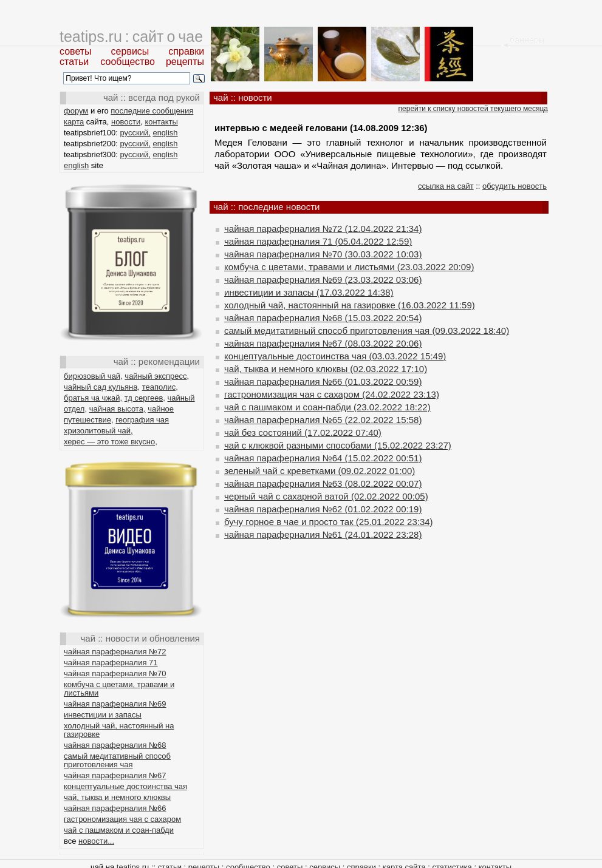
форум (76, 111)
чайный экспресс (156, 376)
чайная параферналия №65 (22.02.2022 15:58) (323, 420)
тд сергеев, (145, 398)
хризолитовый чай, (98, 431)
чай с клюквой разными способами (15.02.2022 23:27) (338, 445)
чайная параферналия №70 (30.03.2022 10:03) (323, 254)
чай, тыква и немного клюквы (117, 797)
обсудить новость (515, 186)
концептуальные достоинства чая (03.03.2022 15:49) (335, 356)
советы (76, 51)
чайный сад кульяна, (102, 387)
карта (74, 122)
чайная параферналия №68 (115, 745)
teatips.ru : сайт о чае (131, 36)
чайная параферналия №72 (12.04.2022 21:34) (323, 229)
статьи (74, 62)
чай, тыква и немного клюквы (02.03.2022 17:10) (326, 369)
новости (126, 122)
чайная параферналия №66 (115, 808)
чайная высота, (118, 409)
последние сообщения (152, 111)
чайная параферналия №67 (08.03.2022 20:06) (323, 343)
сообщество (128, 62)
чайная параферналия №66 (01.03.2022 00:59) (323, 381)
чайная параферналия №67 (115, 775)
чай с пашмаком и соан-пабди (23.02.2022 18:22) (327, 407)
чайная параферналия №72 (115, 652)
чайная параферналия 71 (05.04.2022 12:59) (318, 241)
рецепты (185, 62)
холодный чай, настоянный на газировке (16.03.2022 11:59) (350, 305)
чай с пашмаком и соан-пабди (119, 830)
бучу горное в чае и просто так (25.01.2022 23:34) (329, 522)
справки (186, 51)
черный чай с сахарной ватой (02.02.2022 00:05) (326, 496)
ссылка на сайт (446, 186)
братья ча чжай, (93, 398)
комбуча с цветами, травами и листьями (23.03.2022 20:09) (349, 267)
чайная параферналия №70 (115, 673)
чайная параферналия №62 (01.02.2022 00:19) (323, 509)
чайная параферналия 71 (111, 663)
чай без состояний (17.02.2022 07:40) (303, 432)
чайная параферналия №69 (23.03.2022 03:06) (323, 280)
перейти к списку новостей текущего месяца (473, 109)
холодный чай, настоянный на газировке (119, 730)
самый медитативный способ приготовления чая (117, 760)
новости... (96, 841)
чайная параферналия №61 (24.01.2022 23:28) (323, 534)
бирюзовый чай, (93, 376)
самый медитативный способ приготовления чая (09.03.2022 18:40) (367, 331)
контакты (161, 122)
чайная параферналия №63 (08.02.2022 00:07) (323, 483)
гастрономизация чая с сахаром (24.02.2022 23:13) (332, 394)
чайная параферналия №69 (115, 704)
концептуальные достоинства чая (125, 786)
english (165, 133)
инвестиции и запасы (103, 715)
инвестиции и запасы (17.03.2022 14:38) (309, 292)
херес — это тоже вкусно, (111, 442)
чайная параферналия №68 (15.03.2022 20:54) (323, 318)
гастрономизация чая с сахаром (122, 819)
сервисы (130, 51)
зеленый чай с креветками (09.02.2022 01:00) (320, 471)
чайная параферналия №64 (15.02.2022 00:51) (323, 458)
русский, (135, 133)
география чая (142, 420)
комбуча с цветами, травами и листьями (119, 689)
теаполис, (160, 387)
